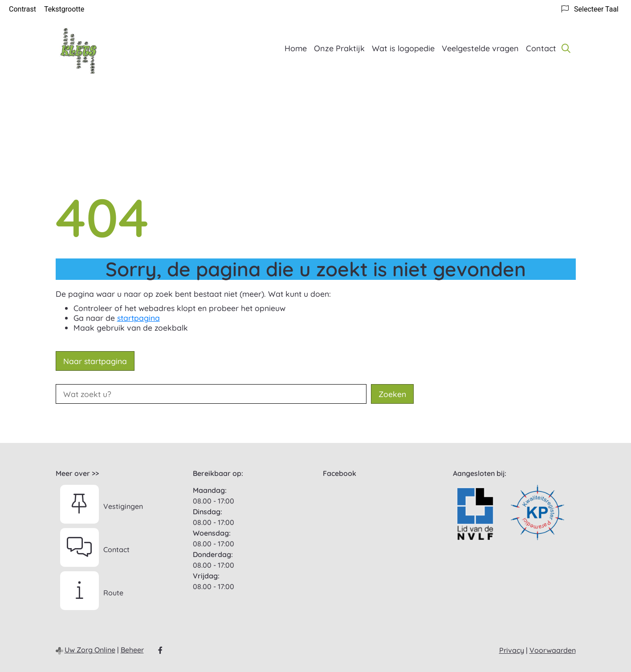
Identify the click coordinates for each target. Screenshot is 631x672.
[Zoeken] (566, 48)
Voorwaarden (553, 650)
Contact (541, 48)
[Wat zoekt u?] (211, 394)
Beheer (132, 650)
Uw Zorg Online (90, 650)
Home (296, 48)
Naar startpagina (95, 361)
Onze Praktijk (339, 48)
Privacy (512, 650)
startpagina (138, 318)
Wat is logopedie (403, 48)
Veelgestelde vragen (480, 48)
